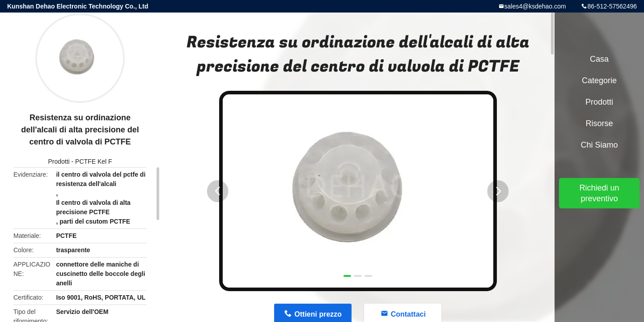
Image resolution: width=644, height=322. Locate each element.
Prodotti (59, 161)
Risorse (599, 123)
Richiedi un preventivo (599, 193)
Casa (599, 59)
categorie (599, 80)
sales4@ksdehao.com (535, 6)
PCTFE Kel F (93, 161)
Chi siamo (599, 145)
